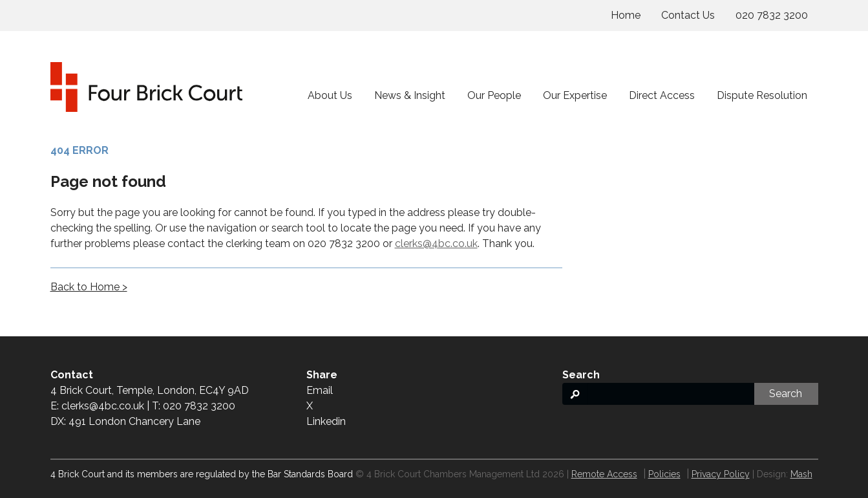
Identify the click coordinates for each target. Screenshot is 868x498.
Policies (664, 474)
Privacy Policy (721, 474)
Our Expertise (575, 95)
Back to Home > (89, 287)
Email (320, 390)
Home (626, 15)
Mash (801, 474)
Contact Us (688, 15)
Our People (494, 95)
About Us (330, 95)
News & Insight (410, 95)
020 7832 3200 (772, 15)
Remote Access (604, 474)
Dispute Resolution (762, 95)
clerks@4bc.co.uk (436, 244)
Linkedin (326, 421)
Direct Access (662, 95)
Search (786, 394)
